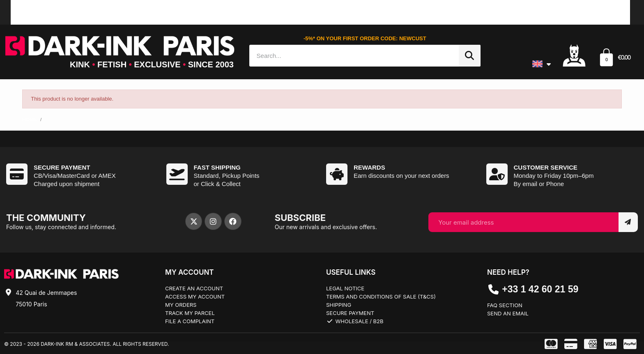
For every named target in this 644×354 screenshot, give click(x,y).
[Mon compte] (574, 55)
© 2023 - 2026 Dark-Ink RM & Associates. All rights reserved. (86, 344)
